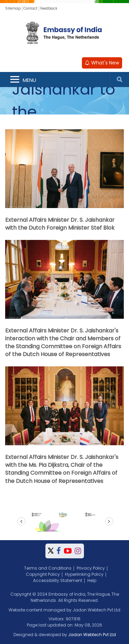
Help (92, 580)
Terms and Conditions (48, 568)
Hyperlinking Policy (84, 574)
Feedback (49, 8)
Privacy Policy (91, 568)
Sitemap (13, 8)
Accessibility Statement (58, 580)
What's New (102, 63)
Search (119, 80)
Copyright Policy (43, 574)
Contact (30, 8)
